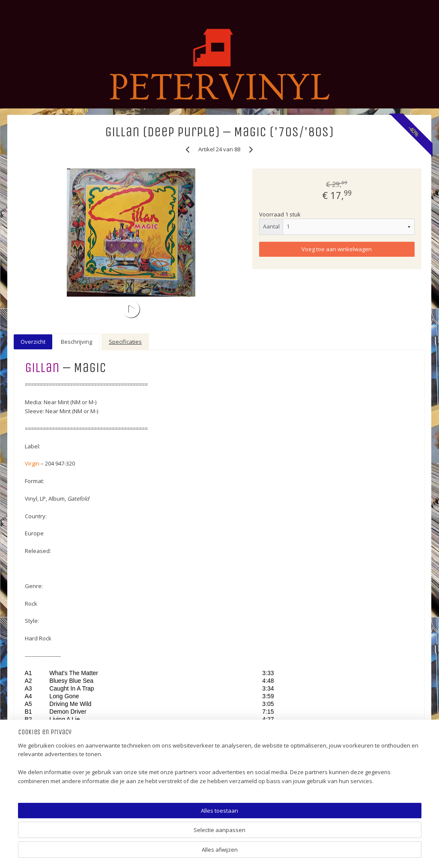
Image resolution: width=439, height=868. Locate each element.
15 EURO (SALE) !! (37, 318)
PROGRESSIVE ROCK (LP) (48, 448)
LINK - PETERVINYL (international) (59, 772)
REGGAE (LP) (31, 549)
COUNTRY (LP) (34, 621)
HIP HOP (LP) (31, 607)
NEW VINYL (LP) (35, 693)
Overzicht (156, 339)
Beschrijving (200, 339)
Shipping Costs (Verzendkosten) (58, 758)
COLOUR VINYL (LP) (41, 664)
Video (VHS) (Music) (41, 722)
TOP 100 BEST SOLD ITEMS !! (53, 276)
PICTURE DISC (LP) (39, 679)
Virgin (155, 461)
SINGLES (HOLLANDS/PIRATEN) (57, 348)
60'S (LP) (26, 506)
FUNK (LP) (27, 492)
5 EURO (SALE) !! (36, 290)
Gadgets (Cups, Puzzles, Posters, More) (58, 740)
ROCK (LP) (28, 376)
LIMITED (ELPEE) (35, 650)
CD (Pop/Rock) (34, 707)
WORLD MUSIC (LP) (40, 420)
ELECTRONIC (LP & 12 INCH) (51, 578)
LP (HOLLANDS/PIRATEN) (48, 362)
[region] (163, 836)
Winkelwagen (38, 187)
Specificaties (249, 339)
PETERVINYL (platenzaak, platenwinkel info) (48, 257)
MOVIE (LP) (29, 564)
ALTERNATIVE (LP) (39, 405)
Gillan (165, 365)
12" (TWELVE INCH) (40, 636)
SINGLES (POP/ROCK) (44, 333)
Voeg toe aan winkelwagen (363, 249)
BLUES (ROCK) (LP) (39, 477)
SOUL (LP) (27, 535)
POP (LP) (26, 390)
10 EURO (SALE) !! (38, 304)
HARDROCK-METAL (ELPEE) (51, 463)
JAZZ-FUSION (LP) (38, 592)
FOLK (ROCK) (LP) (38, 434)
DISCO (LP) (29, 520)
